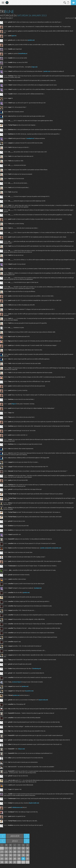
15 (6, 855)
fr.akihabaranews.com (17, 807)
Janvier (15, 836)
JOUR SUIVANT (70, 18)
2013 (15, 841)
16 (10, 855)
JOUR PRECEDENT (7, 18)
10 (15, 852)
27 (28, 859)
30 (10, 862)
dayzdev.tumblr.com (34, 803)
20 (28, 855)
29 (6, 862)
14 (2, 855)
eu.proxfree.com (29, 691)
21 (2, 859)
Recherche (65, 3)
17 (15, 855)
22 (6, 859)
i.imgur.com (34, 67)
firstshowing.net (37, 668)
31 (15, 862)
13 (28, 852)
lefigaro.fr (14, 404)
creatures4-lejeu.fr (17, 682)
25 (19, 859)
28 (2, 862)
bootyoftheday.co (23, 53)
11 (19, 852)
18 (19, 855)
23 (10, 859)
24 (15, 859)
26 (23, 859)
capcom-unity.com (43, 700)
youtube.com (31, 40)
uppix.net (14, 36)
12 (23, 852)
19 (23, 855)
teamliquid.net (30, 138)
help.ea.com (22, 749)
